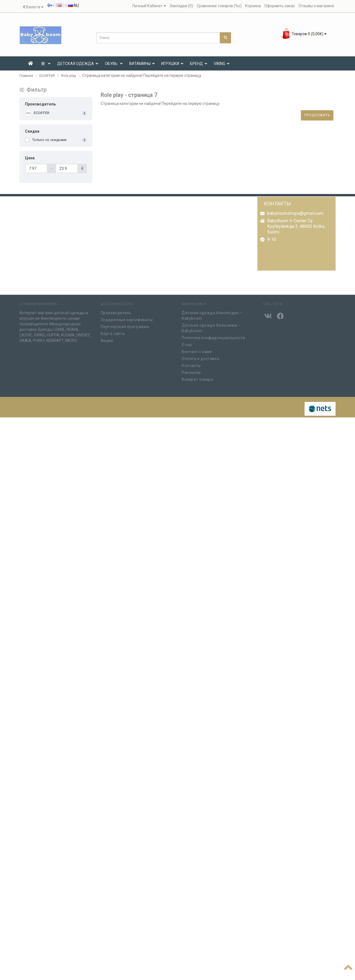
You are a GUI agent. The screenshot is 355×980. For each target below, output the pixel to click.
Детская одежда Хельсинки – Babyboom (211, 326)
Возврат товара (197, 378)
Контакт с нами (197, 350)
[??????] (348, 966)
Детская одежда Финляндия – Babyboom (212, 314)
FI (51, 6)
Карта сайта (113, 332)
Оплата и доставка (200, 357)
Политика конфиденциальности (213, 336)
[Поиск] (225, 38)
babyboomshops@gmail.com (295, 213)
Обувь (114, 64)
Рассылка (191, 371)
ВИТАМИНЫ (142, 64)
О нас (187, 343)
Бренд (199, 64)
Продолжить (317, 115)
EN (62, 6)
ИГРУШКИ (172, 64)
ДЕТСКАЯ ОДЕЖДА (78, 64)
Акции (107, 339)
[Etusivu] (31, 64)
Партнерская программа (125, 325)
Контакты (191, 364)
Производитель (116, 311)
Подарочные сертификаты (127, 318)
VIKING (222, 64)
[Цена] (36, 168)
